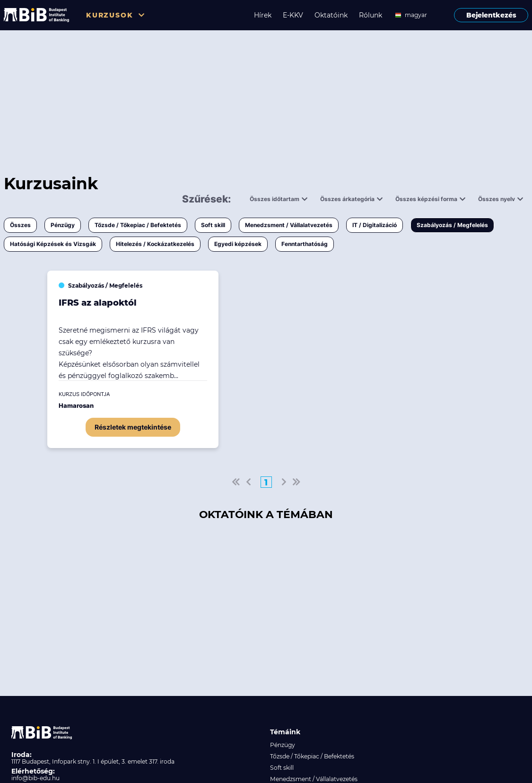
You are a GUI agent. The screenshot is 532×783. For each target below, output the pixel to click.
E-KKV (293, 15)
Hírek (263, 15)
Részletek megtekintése (133, 427)
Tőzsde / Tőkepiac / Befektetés (138, 225)
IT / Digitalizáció (375, 225)
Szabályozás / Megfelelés (452, 225)
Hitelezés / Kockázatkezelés (155, 244)
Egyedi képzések (238, 244)
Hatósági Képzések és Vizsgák (53, 244)
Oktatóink (331, 15)
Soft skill (213, 225)
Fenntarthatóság (305, 244)
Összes (20, 225)
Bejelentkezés (491, 15)
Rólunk (371, 15)
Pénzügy (63, 225)
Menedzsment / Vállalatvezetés (289, 225)
